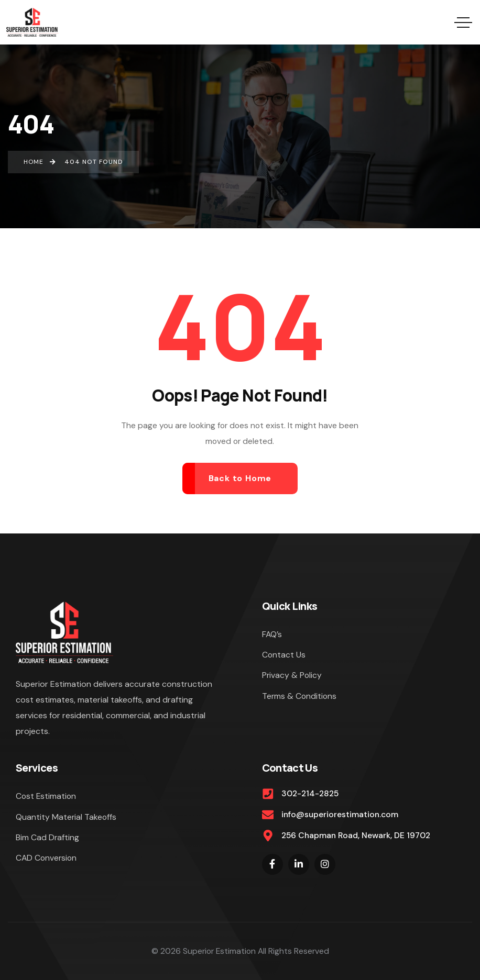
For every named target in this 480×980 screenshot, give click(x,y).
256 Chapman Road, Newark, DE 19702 (356, 835)
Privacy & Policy (292, 675)
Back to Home (240, 478)
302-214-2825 (310, 793)
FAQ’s (272, 634)
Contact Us (284, 655)
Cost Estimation (46, 796)
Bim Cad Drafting (47, 837)
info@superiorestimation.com (340, 814)
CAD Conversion (46, 858)
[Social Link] (272, 864)
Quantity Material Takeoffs (66, 817)
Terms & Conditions (299, 696)
